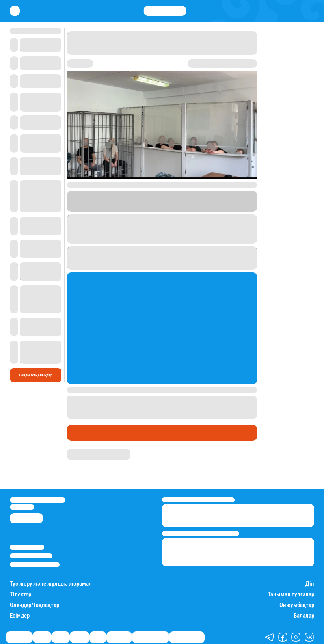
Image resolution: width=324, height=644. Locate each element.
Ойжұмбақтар (297, 605)
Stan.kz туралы (27, 547)
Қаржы (42, 637)
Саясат (61, 637)
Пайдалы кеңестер (187, 637)
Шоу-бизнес (119, 637)
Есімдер (20, 616)
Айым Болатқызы (83, 451)
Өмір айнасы (88, 432)
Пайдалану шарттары (35, 565)
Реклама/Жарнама (31, 556)
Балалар (304, 616)
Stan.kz (198, 204)
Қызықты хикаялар (150, 637)
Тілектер (20, 595)
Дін (310, 584)
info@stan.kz (22, 507)
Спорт (98, 637)
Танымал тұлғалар (291, 595)
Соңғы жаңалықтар (36, 375)
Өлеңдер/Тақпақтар (34, 605)
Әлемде (79, 637)
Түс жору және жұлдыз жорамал (51, 584)
